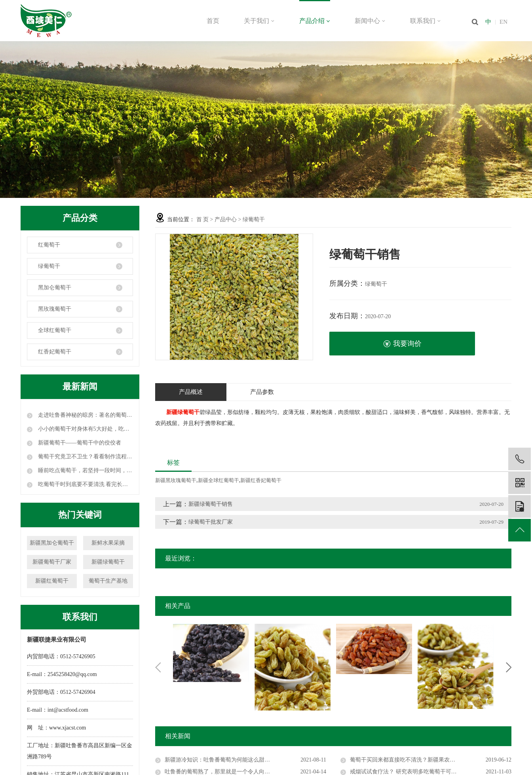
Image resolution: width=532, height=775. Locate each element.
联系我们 (426, 21)
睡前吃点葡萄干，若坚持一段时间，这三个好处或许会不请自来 (85, 470)
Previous (158, 667)
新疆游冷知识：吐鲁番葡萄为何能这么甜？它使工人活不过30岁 (242, 760)
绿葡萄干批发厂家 (211, 522)
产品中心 (226, 219)
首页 (213, 21)
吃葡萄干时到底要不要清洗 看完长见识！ (85, 484)
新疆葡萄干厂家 (52, 562)
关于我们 (259, 21)
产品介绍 (315, 21)
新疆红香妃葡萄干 (261, 480)
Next (509, 667)
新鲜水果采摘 (108, 543)
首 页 (203, 219)
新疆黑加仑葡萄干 (52, 543)
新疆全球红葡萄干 (218, 480)
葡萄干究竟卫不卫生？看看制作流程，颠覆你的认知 (85, 457)
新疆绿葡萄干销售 (211, 504)
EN (503, 22)
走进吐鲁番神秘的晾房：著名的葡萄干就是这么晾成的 (85, 415)
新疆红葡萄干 (52, 581)
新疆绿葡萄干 (108, 562)
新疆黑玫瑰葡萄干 (176, 480)
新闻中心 (370, 21)
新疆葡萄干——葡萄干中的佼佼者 (79, 443)
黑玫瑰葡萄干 (55, 309)
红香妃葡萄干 (55, 352)
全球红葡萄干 (55, 330)
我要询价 (402, 344)
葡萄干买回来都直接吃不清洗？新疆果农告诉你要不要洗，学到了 (430, 760)
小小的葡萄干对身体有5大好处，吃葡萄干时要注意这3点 (85, 429)
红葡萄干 (49, 245)
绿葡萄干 (49, 266)
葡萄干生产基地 (108, 581)
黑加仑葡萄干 (55, 288)
